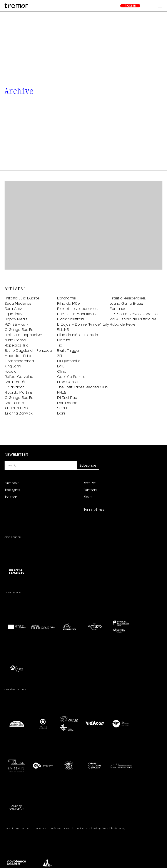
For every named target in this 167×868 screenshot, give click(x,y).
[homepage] (16, 6)
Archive (90, 483)
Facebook (12, 483)
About (88, 497)
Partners (90, 490)
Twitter (11, 497)
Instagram (12, 490)
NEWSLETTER (16, 454)
